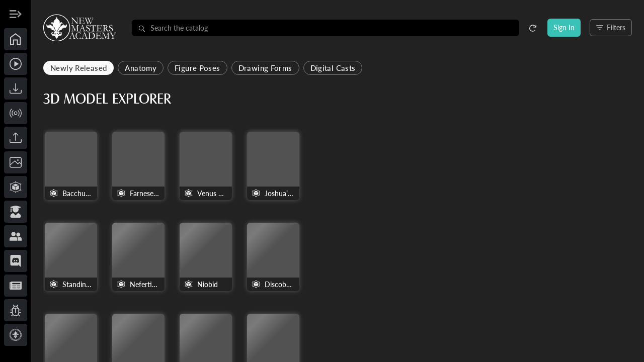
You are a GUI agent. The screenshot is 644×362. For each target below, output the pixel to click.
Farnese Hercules (247, 197)
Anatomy (238, 68)
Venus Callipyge (319, 197)
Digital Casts (430, 68)
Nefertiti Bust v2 (533, 197)
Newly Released (176, 68)
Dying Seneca (461, 293)
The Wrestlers (319, 293)
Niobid (598, 197)
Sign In (564, 28)
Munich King (532, 293)
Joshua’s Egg (390, 197)
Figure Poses (295, 68)
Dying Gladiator (249, 293)
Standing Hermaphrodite (390, 293)
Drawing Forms (363, 68)
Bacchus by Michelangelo (177, 197)
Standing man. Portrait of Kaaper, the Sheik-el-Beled (462, 197)
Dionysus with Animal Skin (604, 293)
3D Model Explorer (205, 99)
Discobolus (177, 293)
